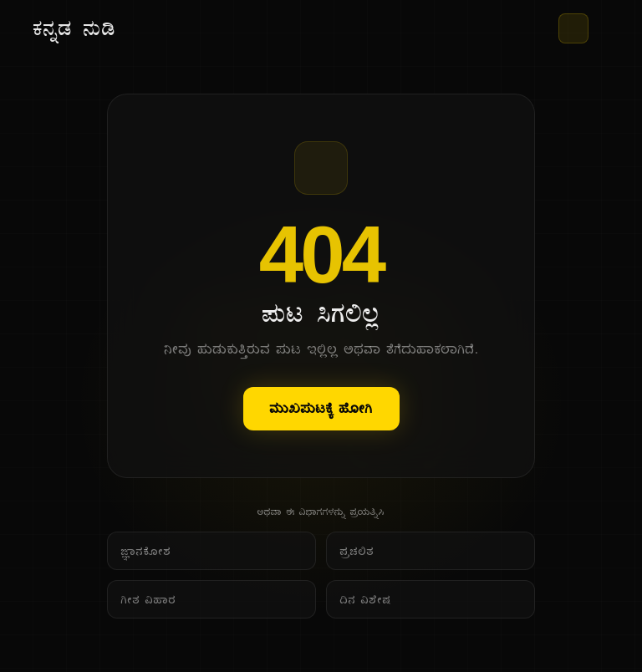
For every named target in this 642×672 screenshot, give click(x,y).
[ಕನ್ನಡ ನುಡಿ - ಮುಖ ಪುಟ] (75, 28)
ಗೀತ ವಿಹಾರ (149, 599)
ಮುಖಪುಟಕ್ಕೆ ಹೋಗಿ (321, 408)
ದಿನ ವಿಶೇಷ (366, 599)
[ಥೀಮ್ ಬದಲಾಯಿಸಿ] (573, 28)
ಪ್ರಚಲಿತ (357, 551)
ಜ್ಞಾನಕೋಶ (146, 551)
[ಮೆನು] (602, 28)
